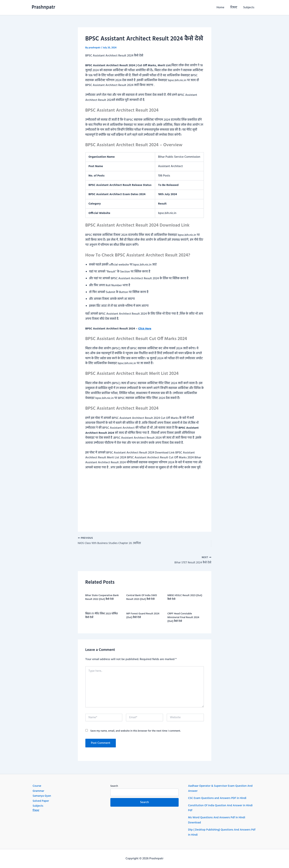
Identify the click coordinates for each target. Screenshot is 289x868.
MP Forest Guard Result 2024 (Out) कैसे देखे (143, 617)
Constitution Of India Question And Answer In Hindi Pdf (222, 808)
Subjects (249, 8)
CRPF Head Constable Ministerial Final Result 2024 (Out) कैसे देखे (183, 618)
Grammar (39, 791)
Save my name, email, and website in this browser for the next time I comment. (135, 732)
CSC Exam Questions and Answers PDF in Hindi (218, 798)
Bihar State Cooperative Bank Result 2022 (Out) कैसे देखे (102, 598)
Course (37, 786)
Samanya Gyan (42, 796)
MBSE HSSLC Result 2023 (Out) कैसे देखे (185, 598)
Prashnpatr (44, 7)
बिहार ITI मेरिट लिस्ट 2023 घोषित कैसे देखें (102, 617)
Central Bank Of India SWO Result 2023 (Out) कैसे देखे (142, 598)
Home (220, 8)
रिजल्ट (234, 8)
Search (114, 786)
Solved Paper (41, 801)
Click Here (145, 329)
